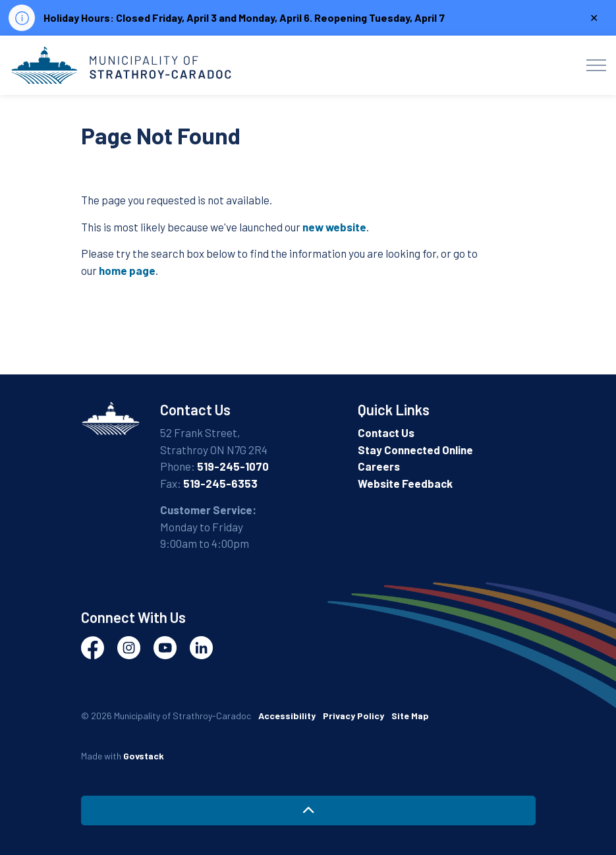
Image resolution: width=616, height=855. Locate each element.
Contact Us (386, 432)
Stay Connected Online (415, 450)
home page (127, 270)
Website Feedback (405, 483)
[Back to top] (308, 811)
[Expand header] (596, 65)
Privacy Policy (353, 716)
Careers (379, 466)
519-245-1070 (233, 466)
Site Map (410, 716)
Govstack (144, 756)
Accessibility (287, 716)
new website (334, 227)
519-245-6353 (220, 483)
